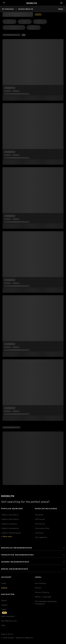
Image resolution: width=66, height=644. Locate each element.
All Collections (8, 9)
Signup (4, 588)
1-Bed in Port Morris (10, 515)
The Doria (39, 533)
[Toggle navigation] (61, 3)
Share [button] (61, 9)
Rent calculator (8, 616)
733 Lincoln (40, 519)
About (4, 600)
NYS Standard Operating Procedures (46, 603)
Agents (4, 605)
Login (4, 583)
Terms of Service (42, 592)
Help (3, 625)
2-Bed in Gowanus (9, 524)
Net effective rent (9, 621)
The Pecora (40, 524)
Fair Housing (40, 583)
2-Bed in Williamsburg (11, 533)
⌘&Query (29, 638)
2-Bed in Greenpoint (10, 528)
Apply (4, 609)
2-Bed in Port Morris (10, 519)
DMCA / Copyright (43, 597)
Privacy (38, 588)
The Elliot (39, 515)
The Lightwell (41, 537)
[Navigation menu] (4, 3)
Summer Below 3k (26, 9)
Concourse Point (42, 528)
